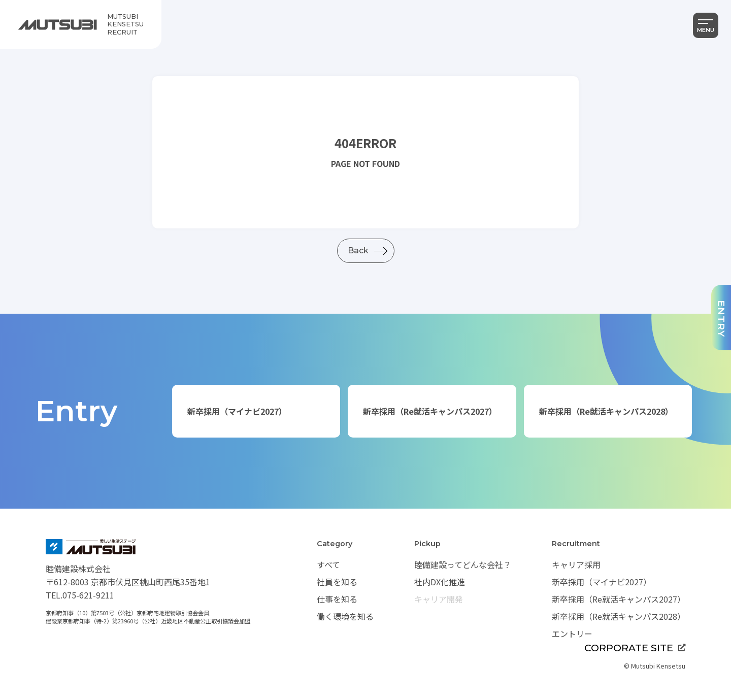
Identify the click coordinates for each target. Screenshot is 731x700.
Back (358, 251)
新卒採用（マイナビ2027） (237, 411)
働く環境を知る (345, 616)
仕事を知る (337, 599)
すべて (328, 564)
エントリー (572, 634)
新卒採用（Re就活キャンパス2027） (430, 411)
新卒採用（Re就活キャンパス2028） (606, 411)
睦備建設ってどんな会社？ (463, 564)
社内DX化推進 (440, 582)
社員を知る (337, 582)
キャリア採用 (576, 564)
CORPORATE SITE (635, 648)
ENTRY (721, 319)
